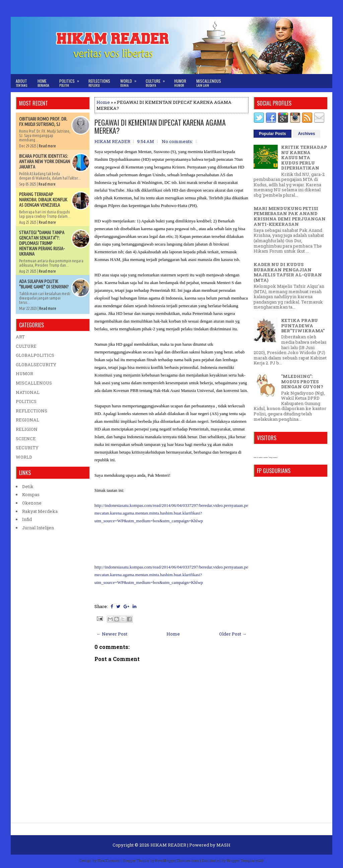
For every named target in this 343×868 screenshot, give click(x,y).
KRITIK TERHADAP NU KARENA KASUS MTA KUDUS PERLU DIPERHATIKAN (304, 157)
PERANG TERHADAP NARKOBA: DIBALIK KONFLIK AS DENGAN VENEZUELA (43, 200)
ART (20, 337)
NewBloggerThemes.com (177, 860)
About (22, 83)
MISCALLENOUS (34, 383)
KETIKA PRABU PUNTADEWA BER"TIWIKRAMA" (303, 325)
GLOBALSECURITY (36, 364)
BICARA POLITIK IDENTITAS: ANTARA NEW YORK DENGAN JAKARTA (45, 161)
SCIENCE (26, 439)
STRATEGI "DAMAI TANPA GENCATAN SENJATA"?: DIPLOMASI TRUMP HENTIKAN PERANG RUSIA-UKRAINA (42, 243)
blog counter (273, 457)
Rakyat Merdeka (40, 511)
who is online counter (261, 457)
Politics (71, 81)
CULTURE (26, 346)
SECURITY (27, 448)
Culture (157, 81)
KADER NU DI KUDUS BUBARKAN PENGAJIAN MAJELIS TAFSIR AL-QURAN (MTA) (288, 272)
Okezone (32, 503)
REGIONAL (27, 420)
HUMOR (24, 374)
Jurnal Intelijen (38, 528)
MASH (223, 845)
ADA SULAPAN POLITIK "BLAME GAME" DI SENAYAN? (44, 284)
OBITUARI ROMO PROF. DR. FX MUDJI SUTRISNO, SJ (43, 122)
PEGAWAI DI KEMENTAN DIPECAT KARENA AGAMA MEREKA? (160, 126)
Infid (27, 519)
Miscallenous (209, 83)
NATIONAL (28, 392)
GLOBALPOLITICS (35, 355)
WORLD (24, 457)
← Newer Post (112, 634)
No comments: (177, 141)
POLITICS (26, 401)
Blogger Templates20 (245, 860)
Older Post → (233, 634)
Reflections (99, 83)
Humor (180, 83)
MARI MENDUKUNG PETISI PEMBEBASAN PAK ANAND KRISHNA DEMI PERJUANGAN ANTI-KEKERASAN (290, 216)
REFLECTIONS (31, 411)
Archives (307, 134)
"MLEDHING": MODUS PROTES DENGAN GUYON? (302, 381)
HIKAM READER (168, 845)
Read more (47, 146)
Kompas (31, 494)
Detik (28, 486)
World (130, 81)
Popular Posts (272, 134)
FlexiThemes (109, 860)
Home (43, 83)
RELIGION (27, 429)
